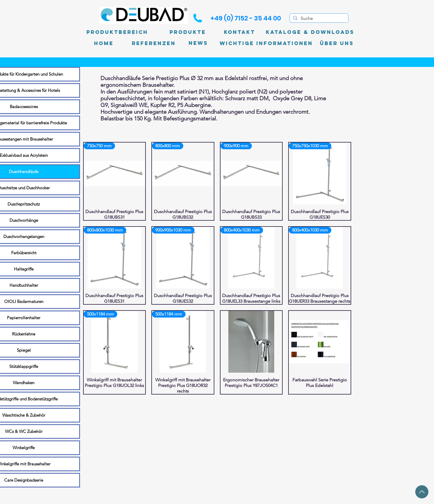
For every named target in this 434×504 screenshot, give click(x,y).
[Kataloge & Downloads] (310, 32)
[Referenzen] (154, 43)
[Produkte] (188, 32)
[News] (198, 43)
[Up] (422, 492)
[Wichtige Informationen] (266, 43)
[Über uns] (337, 43)
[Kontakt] (240, 32)
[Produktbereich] (117, 32)
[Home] (104, 43)
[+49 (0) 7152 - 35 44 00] (246, 18)
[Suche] (318, 18)
